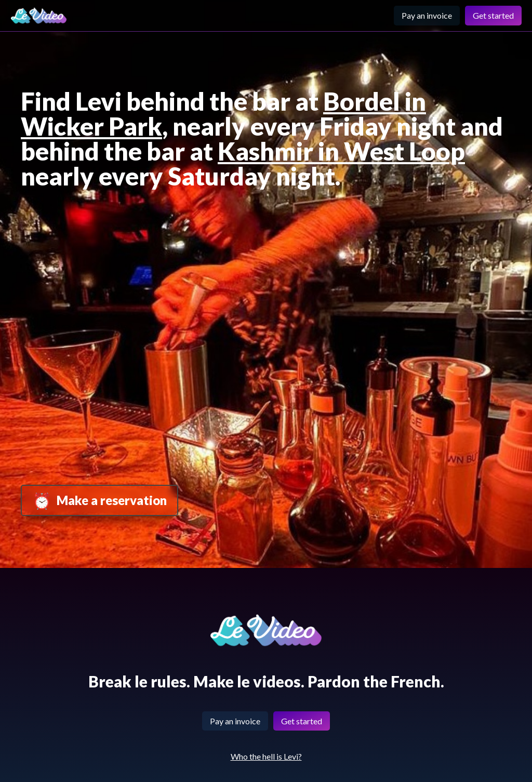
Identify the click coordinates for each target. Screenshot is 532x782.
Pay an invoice (427, 15)
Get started (493, 15)
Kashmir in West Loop (341, 151)
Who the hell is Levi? (266, 756)
